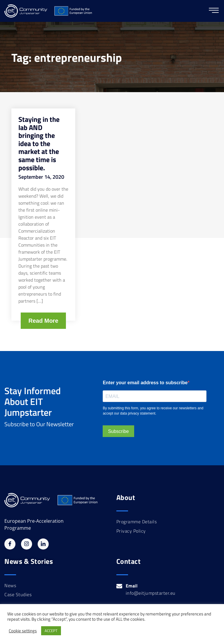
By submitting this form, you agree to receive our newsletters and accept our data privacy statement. (153, 411)
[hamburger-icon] (214, 11)
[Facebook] (10, 544)
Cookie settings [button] (23, 631)
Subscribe (118, 431)
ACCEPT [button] (51, 631)
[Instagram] (27, 544)
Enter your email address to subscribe (145, 383)
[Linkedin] (43, 544)
